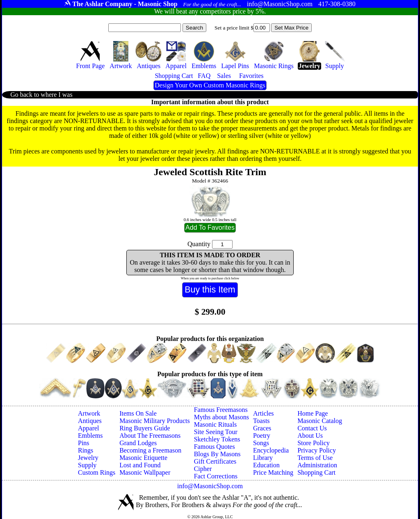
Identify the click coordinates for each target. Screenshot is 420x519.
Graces (262, 428)
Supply (87, 465)
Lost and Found (140, 465)
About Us (310, 436)
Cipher (203, 469)
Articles (264, 413)
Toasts (261, 421)
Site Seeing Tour (216, 432)
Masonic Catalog (320, 421)
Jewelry (88, 458)
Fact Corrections (216, 476)
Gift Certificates (215, 461)
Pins (84, 443)
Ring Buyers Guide (145, 428)
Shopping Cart (316, 472)
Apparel (89, 428)
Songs (261, 443)
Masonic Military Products (155, 421)
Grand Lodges (138, 443)
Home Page (313, 413)
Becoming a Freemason (150, 450)
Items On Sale (138, 413)
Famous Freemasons (221, 410)
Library (263, 458)
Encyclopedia (271, 450)
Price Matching (273, 472)
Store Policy (314, 443)
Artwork (89, 413)
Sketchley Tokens (217, 439)
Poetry (262, 436)
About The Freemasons (150, 436)
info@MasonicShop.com (210, 486)
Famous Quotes (215, 447)
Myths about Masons (221, 417)
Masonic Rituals (215, 424)
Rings (86, 450)
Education (266, 465)
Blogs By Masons (217, 454)
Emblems (90, 436)
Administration (317, 465)
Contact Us (312, 428)
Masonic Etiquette (143, 458)
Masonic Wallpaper (145, 472)
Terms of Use (315, 458)
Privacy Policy (317, 450)
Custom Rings (97, 472)
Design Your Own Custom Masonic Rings (210, 85)
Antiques (90, 421)
